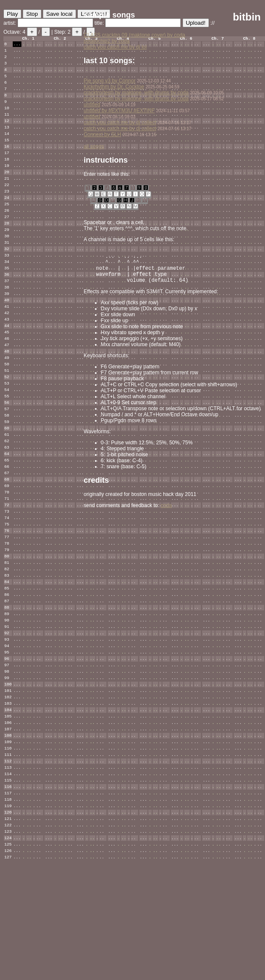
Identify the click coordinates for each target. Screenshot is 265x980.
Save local (59, 14)
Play (12, 14)
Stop (32, 14)
